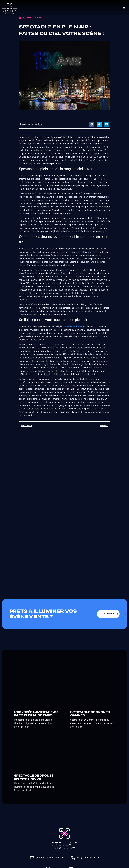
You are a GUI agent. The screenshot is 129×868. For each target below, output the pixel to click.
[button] (92, 124)
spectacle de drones (72, 326)
